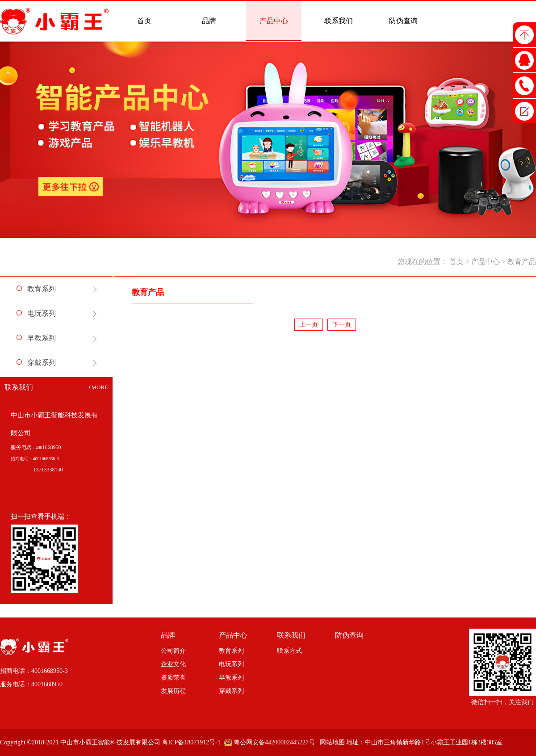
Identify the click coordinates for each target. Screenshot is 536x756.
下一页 (342, 325)
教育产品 (522, 262)
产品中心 (486, 262)
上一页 (309, 325)
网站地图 (331, 742)
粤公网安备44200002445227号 (274, 742)
